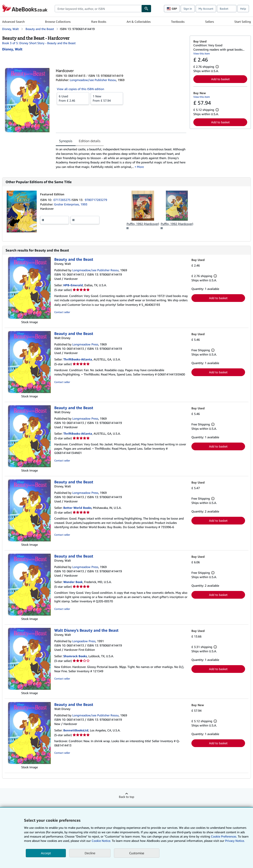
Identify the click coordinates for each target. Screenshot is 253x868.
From (73, 98)
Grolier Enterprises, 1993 (71, 204)
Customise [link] (137, 853)
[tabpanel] (121, 158)
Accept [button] (46, 853)
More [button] (140, 167)
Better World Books (77, 508)
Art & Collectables (139, 22)
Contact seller (62, 312)
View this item (202, 53)
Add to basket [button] (220, 79)
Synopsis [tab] (66, 141)
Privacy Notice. (235, 841)
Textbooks (178, 22)
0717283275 (62, 200)
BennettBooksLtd (76, 730)
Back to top (126, 797)
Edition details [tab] (90, 141)
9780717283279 (96, 200)
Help (243, 9)
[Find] (146, 9)
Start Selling (243, 22)
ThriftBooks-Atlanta (78, 359)
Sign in (188, 9)
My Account (206, 9)
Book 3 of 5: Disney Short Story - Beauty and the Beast (39, 43)
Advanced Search (13, 22)
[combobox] (98, 9)
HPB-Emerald (73, 285)
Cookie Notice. (101, 841)
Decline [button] (90, 853)
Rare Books (99, 22)
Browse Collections (58, 22)
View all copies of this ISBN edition (80, 89)
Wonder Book (73, 582)
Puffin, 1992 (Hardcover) (143, 224)
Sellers (210, 22)
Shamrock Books (75, 656)
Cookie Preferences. (224, 836)
